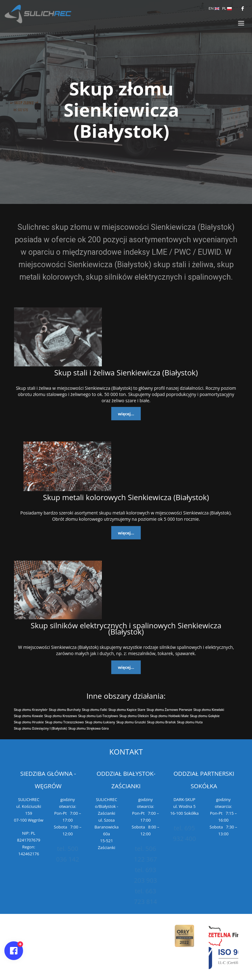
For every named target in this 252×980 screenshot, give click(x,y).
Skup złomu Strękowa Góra (88, 728)
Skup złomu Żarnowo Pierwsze (169, 710)
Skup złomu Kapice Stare (127, 710)
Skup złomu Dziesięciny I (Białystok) (41, 728)
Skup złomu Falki (95, 710)
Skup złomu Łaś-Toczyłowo (98, 716)
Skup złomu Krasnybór (31, 710)
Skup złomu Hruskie (29, 722)
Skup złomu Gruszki (131, 722)
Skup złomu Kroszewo (61, 716)
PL (227, 8)
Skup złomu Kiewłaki (209, 710)
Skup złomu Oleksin (134, 716)
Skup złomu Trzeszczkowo (64, 722)
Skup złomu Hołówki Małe (169, 716)
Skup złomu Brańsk (161, 722)
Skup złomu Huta (190, 722)
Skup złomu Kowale (29, 716)
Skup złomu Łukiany (100, 722)
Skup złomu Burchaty (65, 710)
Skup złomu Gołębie (205, 716)
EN (214, 8)
